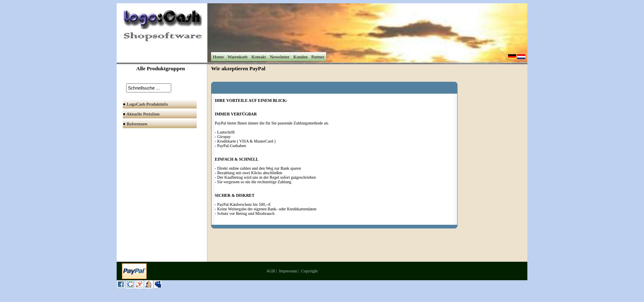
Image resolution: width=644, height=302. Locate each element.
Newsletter (279, 57)
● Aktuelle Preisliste (142, 114)
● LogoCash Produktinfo (146, 104)
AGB (270, 271)
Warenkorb (237, 57)
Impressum (288, 271)
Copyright (309, 271)
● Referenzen (136, 124)
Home (218, 57)
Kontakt (259, 57)
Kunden (300, 57)
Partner (318, 57)
